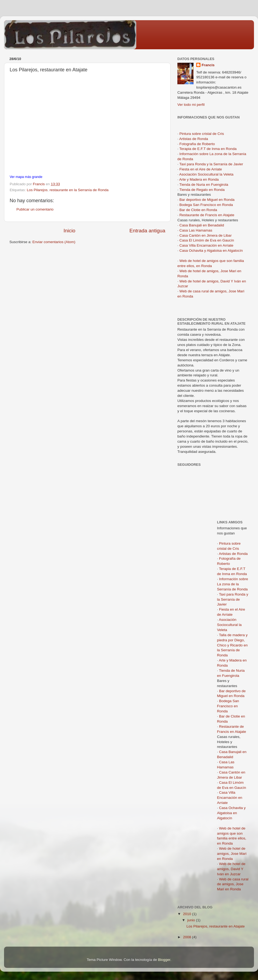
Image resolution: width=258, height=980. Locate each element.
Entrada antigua (147, 231)
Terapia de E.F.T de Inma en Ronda (208, 149)
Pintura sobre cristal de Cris (202, 134)
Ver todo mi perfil (191, 105)
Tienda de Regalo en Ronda (202, 190)
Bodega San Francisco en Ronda (206, 205)
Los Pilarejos (37, 190)
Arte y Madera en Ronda (199, 179)
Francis (208, 65)
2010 (188, 914)
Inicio (69, 231)
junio (192, 920)
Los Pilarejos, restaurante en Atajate (216, 926)
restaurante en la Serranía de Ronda (79, 190)
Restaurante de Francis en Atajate (207, 215)
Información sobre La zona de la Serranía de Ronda (233, 584)
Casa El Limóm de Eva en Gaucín (207, 240)
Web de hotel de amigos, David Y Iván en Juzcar (231, 869)
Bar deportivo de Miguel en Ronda (207, 200)
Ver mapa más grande (26, 177)
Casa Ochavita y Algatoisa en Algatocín (211, 251)
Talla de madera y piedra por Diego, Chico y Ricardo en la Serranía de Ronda (232, 645)
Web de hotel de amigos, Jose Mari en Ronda (232, 854)
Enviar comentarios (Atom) (54, 242)
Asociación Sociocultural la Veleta (206, 174)
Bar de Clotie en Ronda (198, 210)
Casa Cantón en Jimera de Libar (206, 235)
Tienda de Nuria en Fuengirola (204, 185)
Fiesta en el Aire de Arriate (201, 169)
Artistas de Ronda (194, 139)
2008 (188, 937)
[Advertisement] (202, 538)
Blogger (164, 960)
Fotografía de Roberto (197, 144)
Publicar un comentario (35, 209)
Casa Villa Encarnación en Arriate (207, 245)
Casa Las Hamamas (196, 230)
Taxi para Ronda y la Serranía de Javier (211, 164)
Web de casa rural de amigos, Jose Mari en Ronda (233, 884)
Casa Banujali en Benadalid (202, 225)
